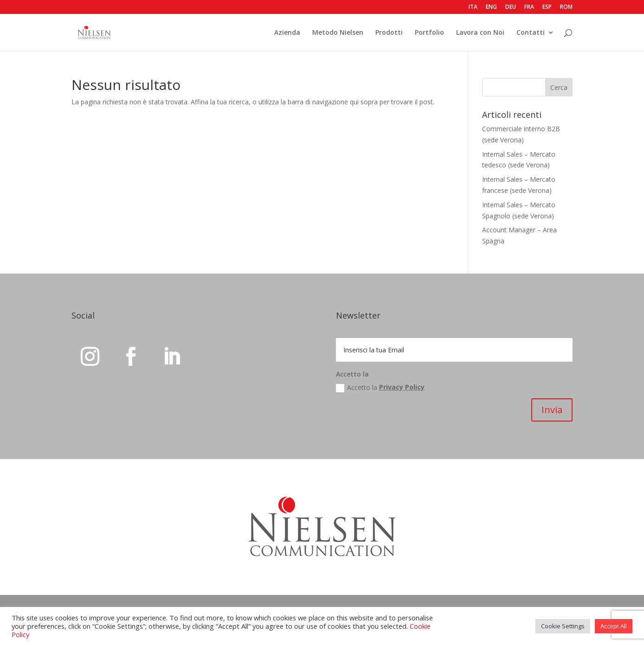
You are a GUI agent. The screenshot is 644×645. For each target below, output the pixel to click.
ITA (473, 7)
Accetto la (380, 388)
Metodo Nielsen (338, 33)
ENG (491, 7)
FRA (529, 7)
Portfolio (429, 33)
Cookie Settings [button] (563, 626)
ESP (547, 7)
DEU (511, 7)
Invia (552, 410)
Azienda (287, 33)
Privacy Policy (402, 387)
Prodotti (389, 33)
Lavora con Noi (480, 33)
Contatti (531, 33)
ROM (566, 7)
